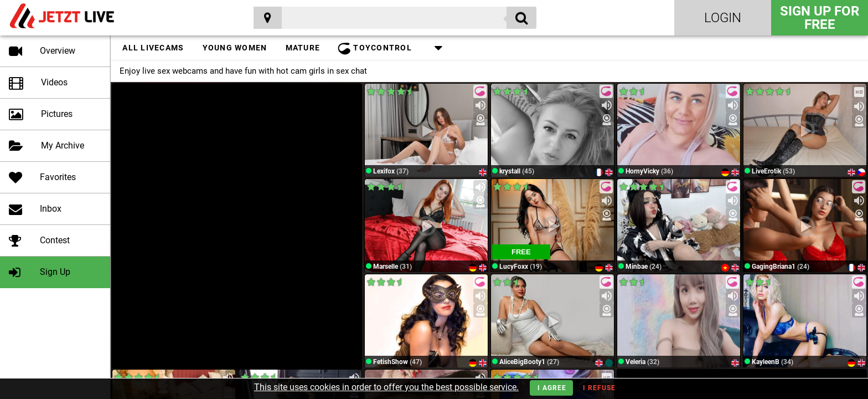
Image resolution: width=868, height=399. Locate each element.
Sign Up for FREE (820, 18)
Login (723, 18)
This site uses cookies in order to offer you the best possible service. (386, 387)
